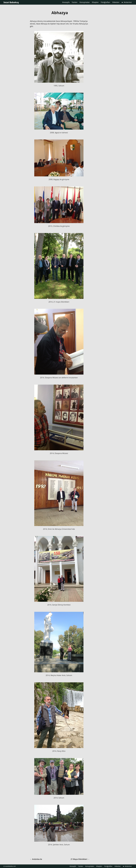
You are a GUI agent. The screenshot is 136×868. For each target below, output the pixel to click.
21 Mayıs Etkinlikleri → (80, 859)
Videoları (116, 2)
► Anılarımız (127, 2)
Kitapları (95, 2)
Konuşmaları (85, 2)
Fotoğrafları (105, 2)
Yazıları (75, 2)
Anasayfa (66, 2)
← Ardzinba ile (36, 859)
